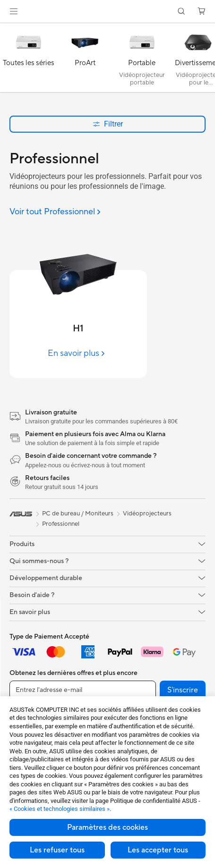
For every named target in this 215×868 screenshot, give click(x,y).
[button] (14, 11)
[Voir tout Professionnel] (55, 212)
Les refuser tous (57, 850)
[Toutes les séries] (28, 60)
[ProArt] (85, 60)
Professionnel (61, 524)
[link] (107, 12)
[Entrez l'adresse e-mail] (83, 690)
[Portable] (142, 60)
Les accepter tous (158, 850)
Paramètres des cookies (107, 827)
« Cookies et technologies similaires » (60, 809)
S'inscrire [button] (183, 690)
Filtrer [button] (108, 124)
